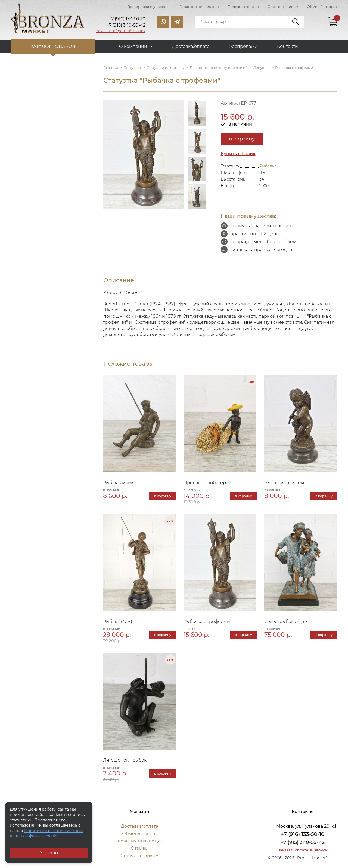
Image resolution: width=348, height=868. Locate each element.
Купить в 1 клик (238, 154)
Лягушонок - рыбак (125, 761)
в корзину (242, 139)
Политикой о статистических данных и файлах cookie (46, 833)
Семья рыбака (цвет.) (288, 622)
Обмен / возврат (322, 7)
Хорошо (49, 853)
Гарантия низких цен (199, 7)
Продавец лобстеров (208, 483)
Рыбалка (268, 166)
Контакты (288, 46)
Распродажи (243, 46)
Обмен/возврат (139, 835)
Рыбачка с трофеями (207, 622)
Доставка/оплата (191, 46)
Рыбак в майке (120, 483)
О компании (133, 46)
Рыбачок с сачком (285, 483)
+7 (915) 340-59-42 (303, 843)
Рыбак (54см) (118, 622)
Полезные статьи (243, 7)
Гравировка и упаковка (149, 7)
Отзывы (140, 849)
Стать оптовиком (283, 7)
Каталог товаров (53, 46)
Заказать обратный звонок (121, 31)
